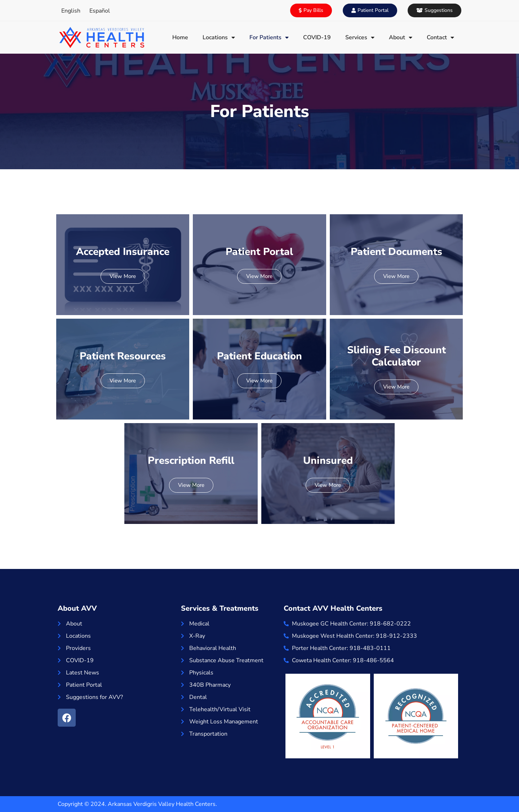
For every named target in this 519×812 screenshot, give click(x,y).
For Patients (269, 37)
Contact (440, 37)
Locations (219, 37)
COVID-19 (317, 37)
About (401, 37)
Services (360, 37)
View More (123, 276)
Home (180, 37)
